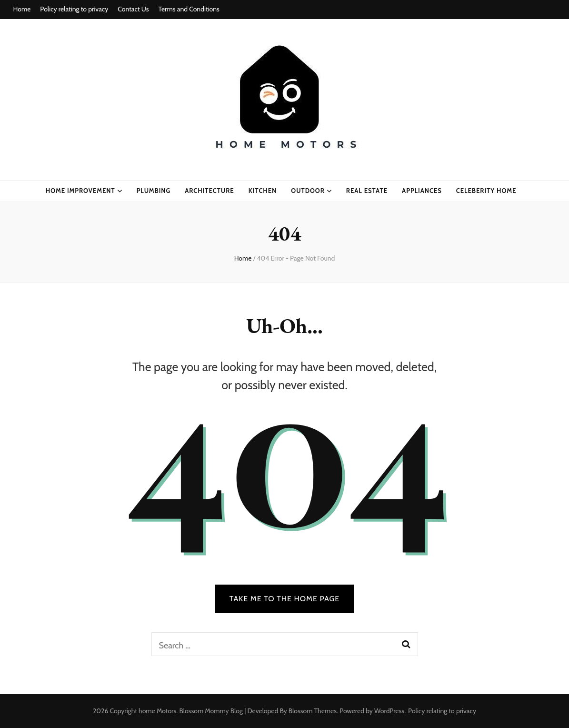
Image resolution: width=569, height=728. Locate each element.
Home (22, 9)
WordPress (389, 711)
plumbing (154, 191)
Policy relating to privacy (74, 9)
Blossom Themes (313, 711)
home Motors (157, 711)
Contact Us (133, 9)
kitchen (263, 191)
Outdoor (308, 191)
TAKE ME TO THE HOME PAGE (285, 599)
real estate (367, 191)
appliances (422, 191)
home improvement (80, 191)
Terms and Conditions (189, 9)
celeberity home (486, 191)
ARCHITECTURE (209, 191)
